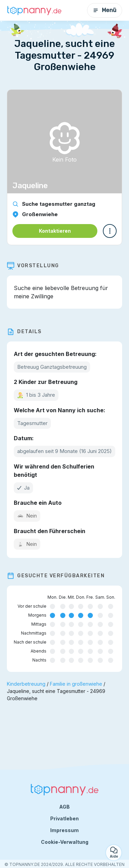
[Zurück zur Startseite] (34, 10)
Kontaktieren (55, 231)
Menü (105, 10)
